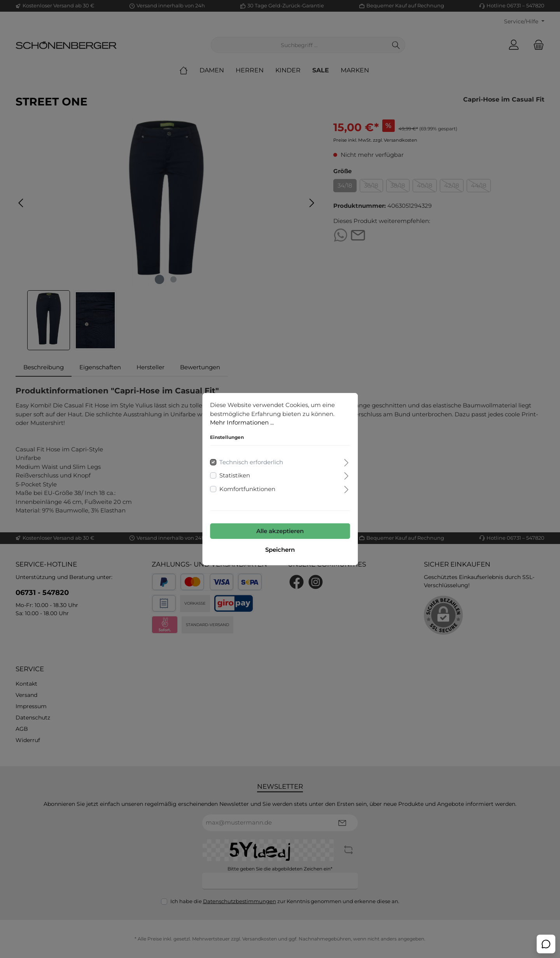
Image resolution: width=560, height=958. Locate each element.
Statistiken (235, 475)
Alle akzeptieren (280, 531)
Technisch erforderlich (251, 462)
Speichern (280, 550)
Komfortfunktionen (247, 489)
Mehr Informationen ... (242, 422)
